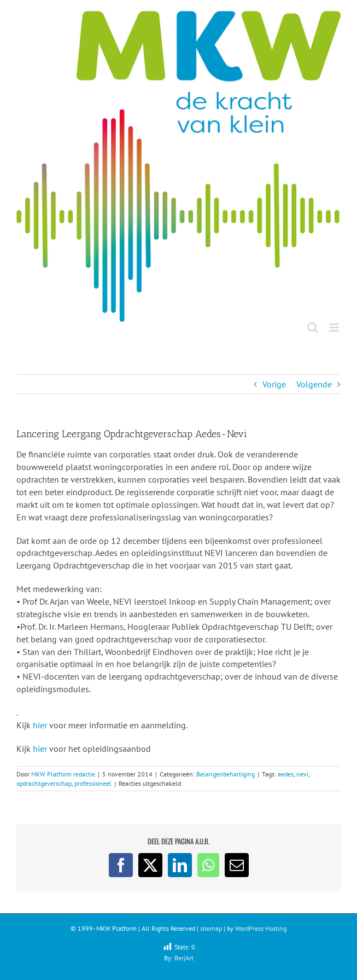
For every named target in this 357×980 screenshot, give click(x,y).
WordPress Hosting (261, 928)
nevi (302, 774)
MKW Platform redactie (63, 774)
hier (39, 725)
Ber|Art (184, 958)
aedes (286, 774)
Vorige (274, 384)
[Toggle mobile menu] (335, 327)
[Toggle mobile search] (313, 327)
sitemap (211, 928)
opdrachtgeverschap (44, 783)
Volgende (314, 384)
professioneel (93, 783)
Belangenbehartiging (226, 774)
